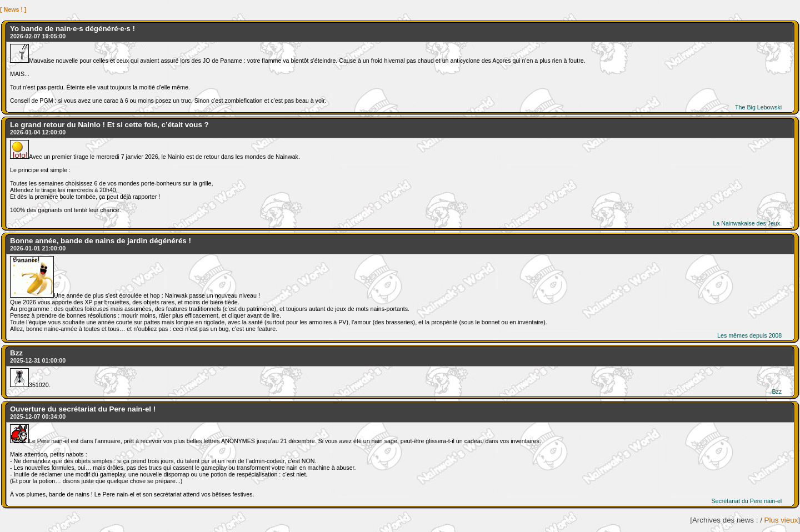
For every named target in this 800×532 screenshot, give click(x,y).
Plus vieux (781, 520)
